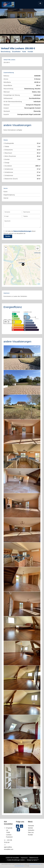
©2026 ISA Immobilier (12, 858)
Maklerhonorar (34, 858)
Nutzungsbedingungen (19, 866)
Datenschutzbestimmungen (22, 231)
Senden (8, 236)
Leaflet (39, 284)
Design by (33, 860)
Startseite (8, 6)
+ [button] (6, 248)
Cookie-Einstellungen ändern (16, 860)
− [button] (6, 250)
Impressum (24, 858)
